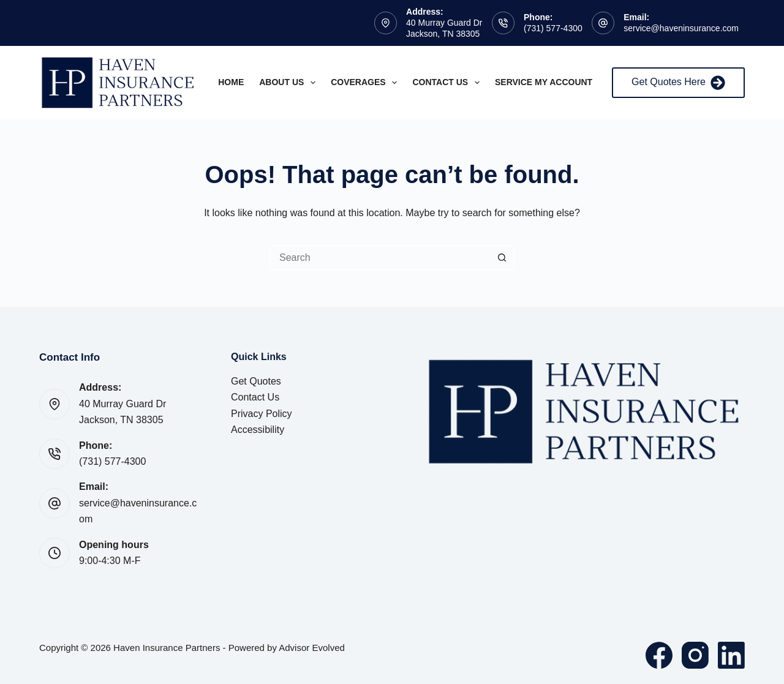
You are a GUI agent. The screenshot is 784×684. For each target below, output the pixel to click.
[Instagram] (695, 655)
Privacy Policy (262, 414)
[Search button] (502, 258)
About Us (290, 83)
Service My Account (544, 82)
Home (231, 82)
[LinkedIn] (731, 655)
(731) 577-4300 (553, 28)
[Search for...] (380, 258)
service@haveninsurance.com (681, 28)
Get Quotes (256, 381)
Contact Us (448, 83)
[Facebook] (659, 655)
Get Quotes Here (678, 83)
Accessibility (258, 430)
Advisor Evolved (312, 648)
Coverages (366, 83)
